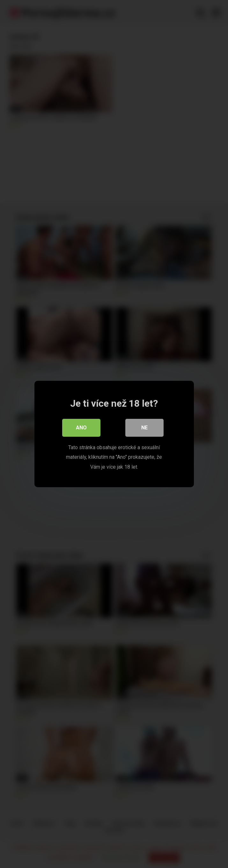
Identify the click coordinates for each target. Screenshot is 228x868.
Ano (81, 428)
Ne (144, 428)
